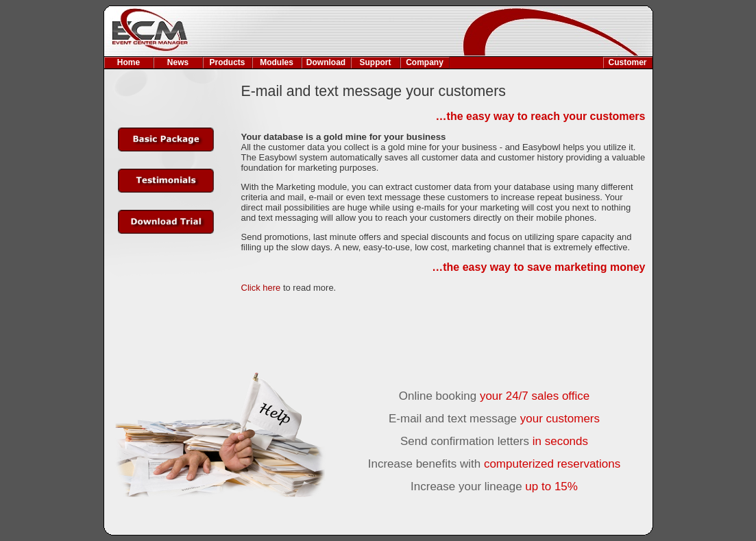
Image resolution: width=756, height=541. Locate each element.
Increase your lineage (494, 486)
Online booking (494, 396)
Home (129, 62)
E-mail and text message (494, 419)
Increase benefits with (495, 464)
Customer (627, 62)
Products (227, 62)
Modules (277, 62)
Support (376, 62)
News (178, 62)
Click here (261, 288)
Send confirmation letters (494, 441)
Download (326, 62)
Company (425, 62)
